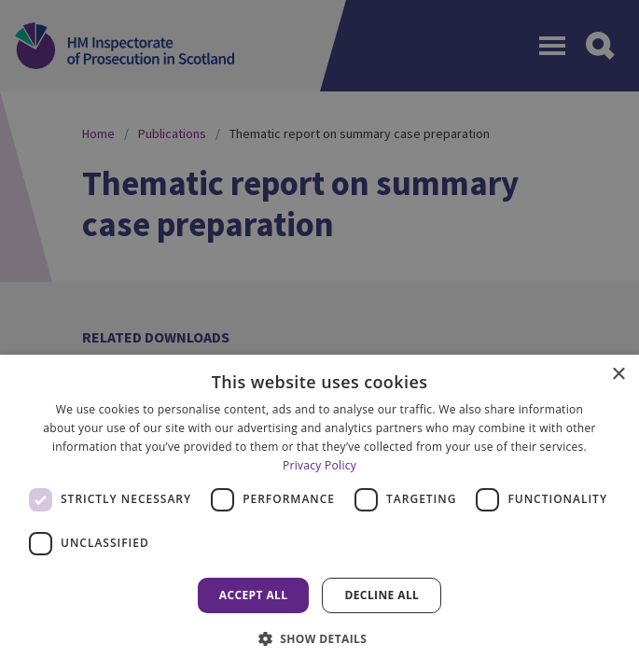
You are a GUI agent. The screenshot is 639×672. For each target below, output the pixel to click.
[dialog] (319, 513)
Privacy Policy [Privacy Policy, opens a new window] (319, 465)
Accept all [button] (254, 595)
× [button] (618, 375)
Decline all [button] (382, 595)
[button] (320, 638)
